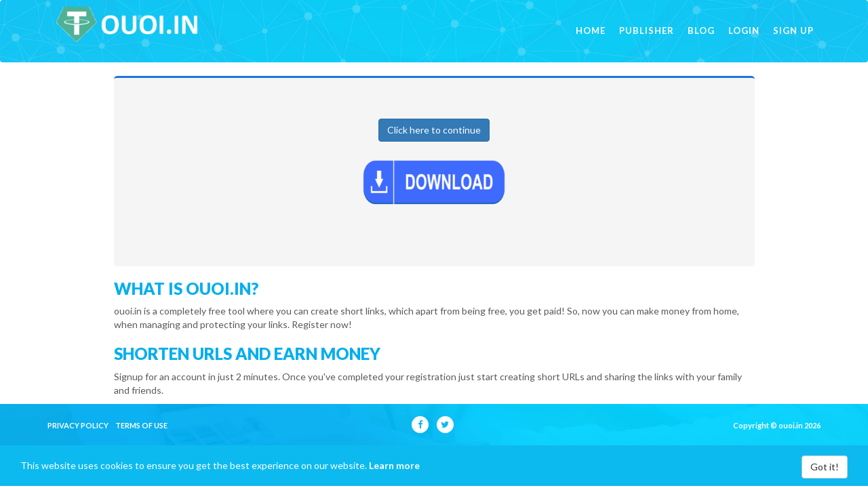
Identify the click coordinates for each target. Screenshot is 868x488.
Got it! (825, 467)
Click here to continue (434, 130)
